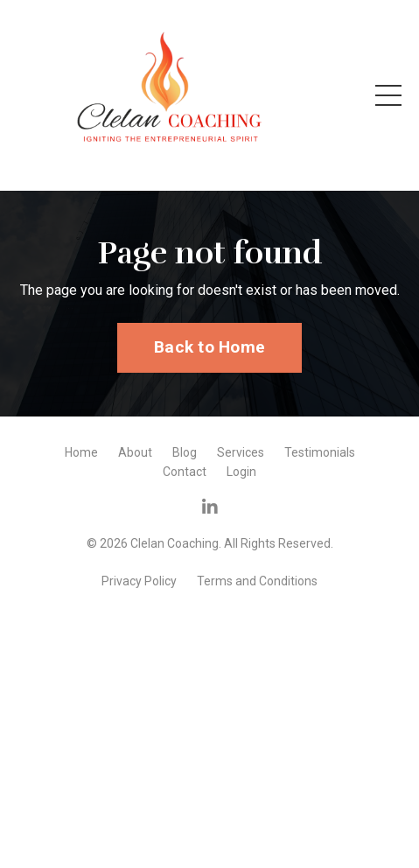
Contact (185, 472)
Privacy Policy (139, 581)
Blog (185, 452)
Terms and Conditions (257, 581)
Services (241, 452)
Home (81, 452)
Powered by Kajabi (210, 609)
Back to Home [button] (209, 347)
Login (241, 472)
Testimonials (320, 452)
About (135, 452)
